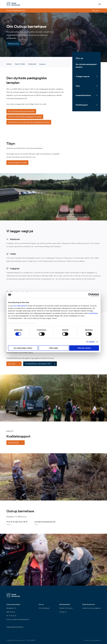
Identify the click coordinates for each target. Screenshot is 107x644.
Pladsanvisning (13, 44)
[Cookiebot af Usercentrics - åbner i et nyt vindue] (90, 295)
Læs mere (96, 10)
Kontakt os (63, 612)
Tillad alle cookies (84, 348)
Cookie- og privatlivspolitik (92, 640)
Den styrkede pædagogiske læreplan (21, 111)
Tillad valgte (53, 348)
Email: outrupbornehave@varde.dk (18, 619)
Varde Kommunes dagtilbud (91, 608)
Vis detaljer (91, 342)
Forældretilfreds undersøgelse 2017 (38, 364)
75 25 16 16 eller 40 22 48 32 (17, 522)
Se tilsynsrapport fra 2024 (17, 163)
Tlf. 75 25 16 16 (11, 616)
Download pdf (13, 443)
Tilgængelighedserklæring (15, 627)
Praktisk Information (66, 608)
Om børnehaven (44, 608)
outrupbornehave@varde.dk (45, 522)
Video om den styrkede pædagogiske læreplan (25, 117)
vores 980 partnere (20, 306)
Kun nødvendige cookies (23, 348)
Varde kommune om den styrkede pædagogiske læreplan (29, 122)
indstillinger (93, 313)
